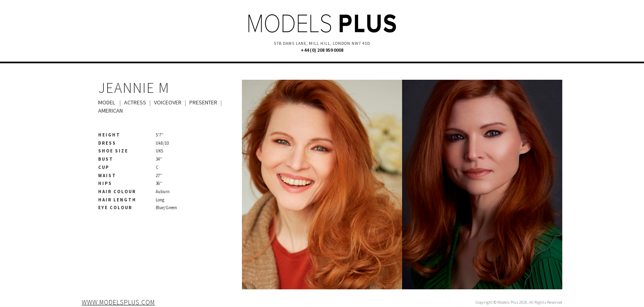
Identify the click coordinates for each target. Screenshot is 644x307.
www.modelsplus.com (118, 302)
